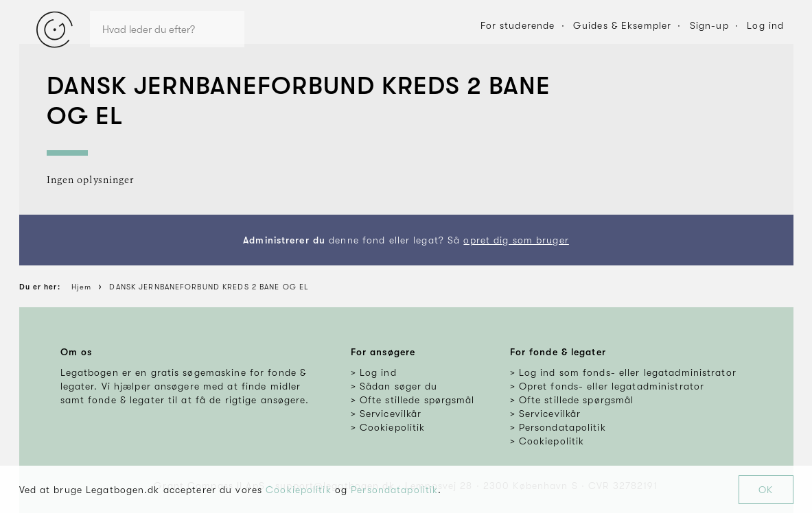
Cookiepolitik (299, 490)
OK (766, 490)
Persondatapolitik (394, 490)
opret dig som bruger (516, 240)
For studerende (518, 25)
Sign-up (709, 25)
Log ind (765, 25)
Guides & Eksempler (622, 25)
